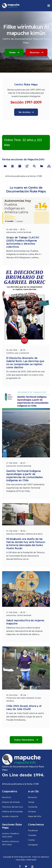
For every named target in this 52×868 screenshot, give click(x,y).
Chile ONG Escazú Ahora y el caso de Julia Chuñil (24, 705)
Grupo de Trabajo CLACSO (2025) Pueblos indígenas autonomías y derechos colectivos (23, 242)
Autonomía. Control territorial (19, 232)
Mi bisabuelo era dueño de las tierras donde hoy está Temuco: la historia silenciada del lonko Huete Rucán (26, 542)
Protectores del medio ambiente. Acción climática (24, 697)
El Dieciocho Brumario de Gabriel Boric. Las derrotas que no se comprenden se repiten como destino (25, 362)
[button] (49, 6)
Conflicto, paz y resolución (18, 352)
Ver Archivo (25, 112)
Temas (14, 52)
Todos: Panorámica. (24, 740)
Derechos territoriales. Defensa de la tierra (24, 532)
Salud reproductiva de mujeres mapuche (25, 620)
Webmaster (31, 860)
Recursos (37, 52)
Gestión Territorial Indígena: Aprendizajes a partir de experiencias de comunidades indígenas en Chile (25, 474)
